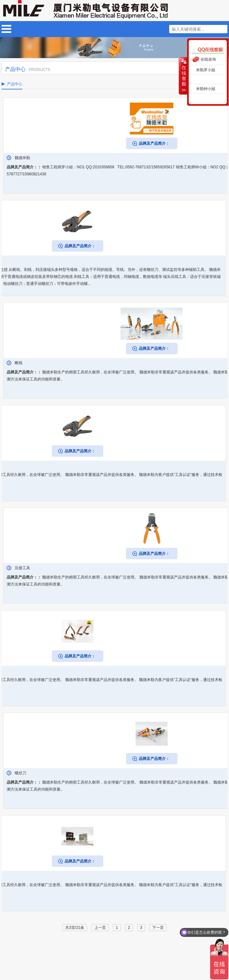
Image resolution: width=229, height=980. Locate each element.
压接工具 (22, 568)
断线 (19, 363)
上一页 (100, 928)
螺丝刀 (20, 773)
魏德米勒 (22, 158)
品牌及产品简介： (154, 143)
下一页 (158, 928)
